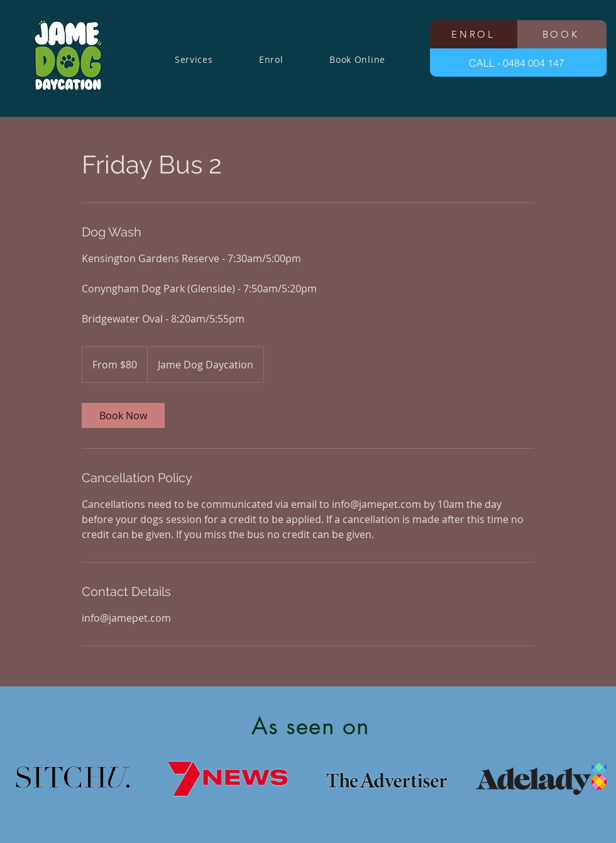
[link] (123, 416)
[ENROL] (475, 34)
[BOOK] (562, 34)
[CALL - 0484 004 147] (518, 63)
